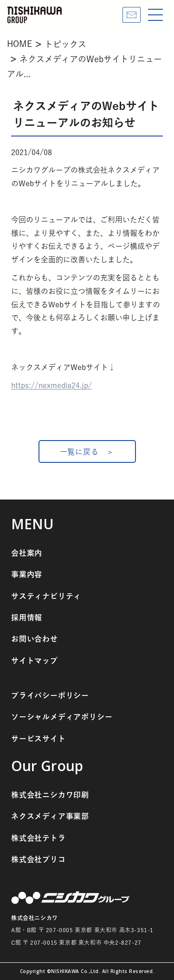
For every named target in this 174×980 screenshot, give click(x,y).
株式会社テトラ (39, 838)
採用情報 (27, 617)
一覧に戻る (79, 452)
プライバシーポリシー (50, 695)
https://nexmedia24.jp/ (52, 385)
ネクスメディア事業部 (50, 816)
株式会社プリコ (39, 859)
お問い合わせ (35, 639)
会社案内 (27, 553)
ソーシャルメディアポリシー (62, 717)
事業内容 (27, 574)
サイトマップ (35, 661)
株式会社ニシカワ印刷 (50, 795)
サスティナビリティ (46, 596)
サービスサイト (39, 739)
